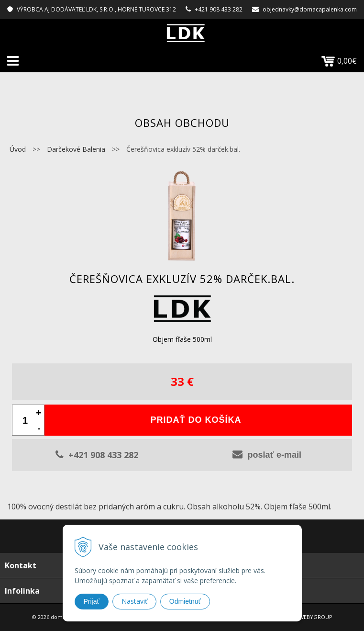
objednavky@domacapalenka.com (310, 9)
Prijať (92, 601)
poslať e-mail (267, 454)
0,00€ (339, 61)
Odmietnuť (185, 601)
